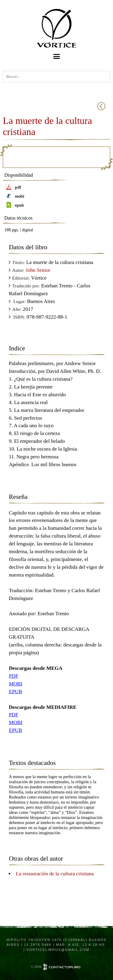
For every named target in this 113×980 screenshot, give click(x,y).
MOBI (15, 684)
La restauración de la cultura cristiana (55, 874)
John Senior (38, 270)
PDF (14, 676)
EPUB (15, 692)
